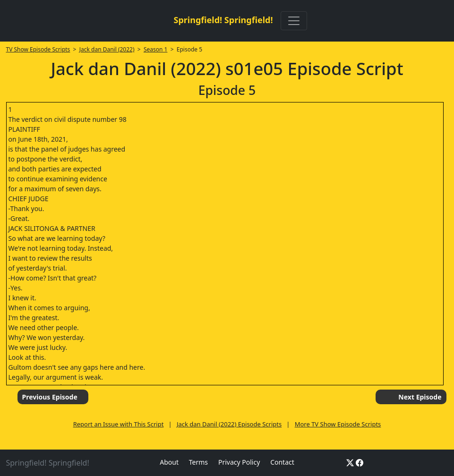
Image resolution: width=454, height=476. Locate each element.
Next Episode (420, 397)
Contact (282, 462)
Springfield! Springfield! (223, 20)
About (169, 462)
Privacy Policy (239, 462)
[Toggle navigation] (294, 21)
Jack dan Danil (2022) (107, 49)
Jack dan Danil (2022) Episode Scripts (229, 424)
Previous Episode (50, 397)
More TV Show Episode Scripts (338, 424)
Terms (198, 462)
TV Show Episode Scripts (38, 49)
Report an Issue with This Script (119, 424)
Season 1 (156, 49)
